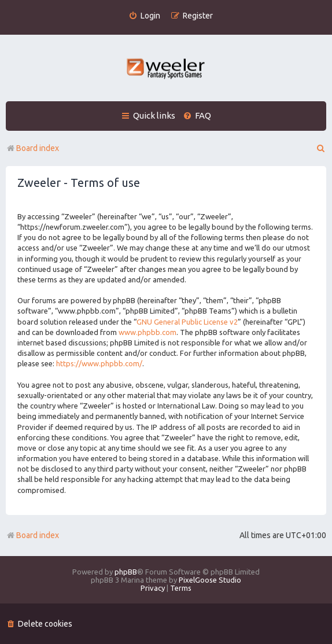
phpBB (126, 572)
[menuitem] (144, 16)
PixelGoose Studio (210, 580)
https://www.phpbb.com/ (99, 363)
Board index (32, 535)
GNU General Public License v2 (187, 322)
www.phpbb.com (147, 332)
